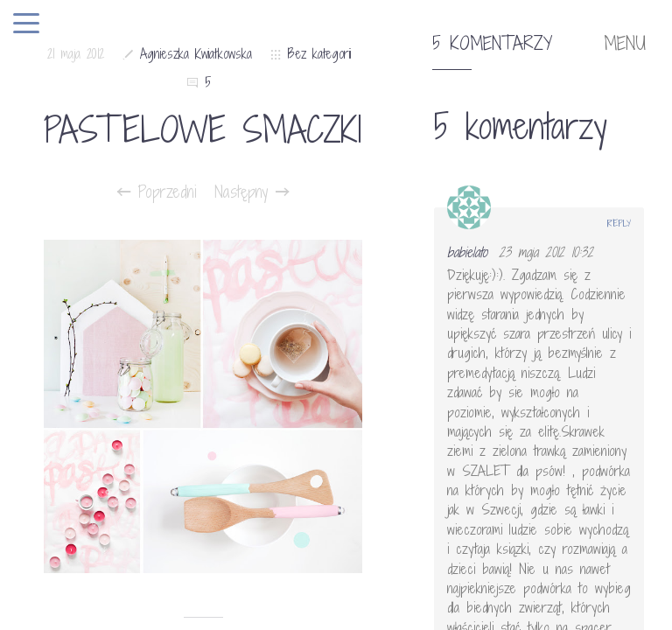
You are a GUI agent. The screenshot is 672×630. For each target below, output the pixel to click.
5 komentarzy (492, 44)
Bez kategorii (319, 54)
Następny (252, 192)
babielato (467, 252)
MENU (625, 44)
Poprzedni (157, 192)
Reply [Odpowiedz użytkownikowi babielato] (619, 223)
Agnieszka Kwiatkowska (196, 54)
